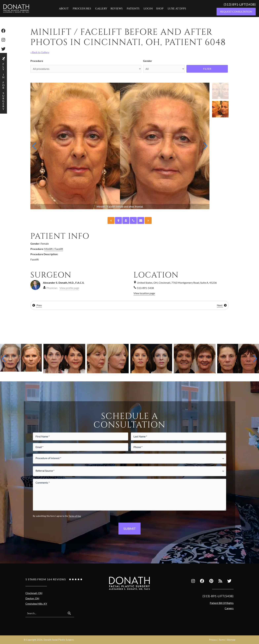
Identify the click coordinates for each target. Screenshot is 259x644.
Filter (207, 69)
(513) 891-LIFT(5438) (240, 4)
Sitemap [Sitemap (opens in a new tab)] (231, 640)
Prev (37, 305)
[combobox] (45, 613)
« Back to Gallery (40, 52)
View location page (144, 293)
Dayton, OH (32, 598)
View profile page (69, 288)
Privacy (213, 640)
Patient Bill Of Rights (222, 603)
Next (222, 305)
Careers (229, 608)
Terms (222, 640)
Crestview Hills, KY (36, 604)
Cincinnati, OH (34, 593)
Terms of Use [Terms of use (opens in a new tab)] (75, 516)
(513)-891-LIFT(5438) (218, 596)
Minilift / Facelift (54, 249)
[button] (34, 146)
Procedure (37, 61)
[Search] (69, 613)
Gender (148, 61)
